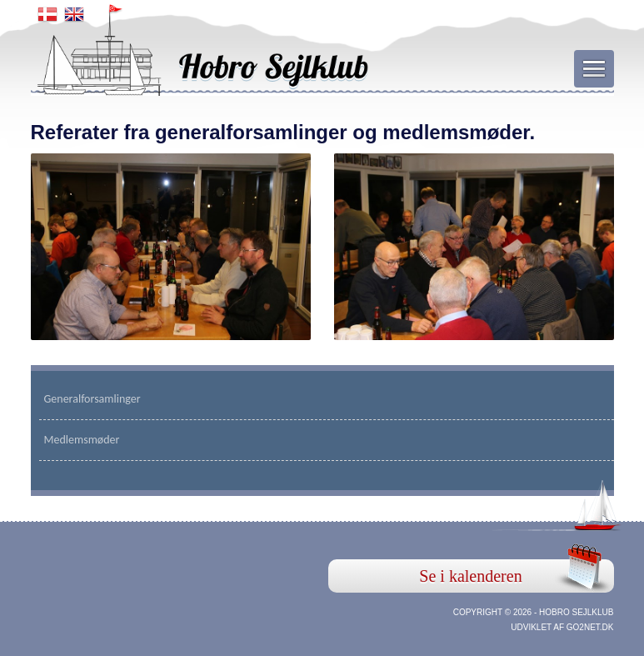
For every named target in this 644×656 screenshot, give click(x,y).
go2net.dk (590, 627)
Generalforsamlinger (92, 399)
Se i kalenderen (470, 576)
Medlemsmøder (82, 440)
